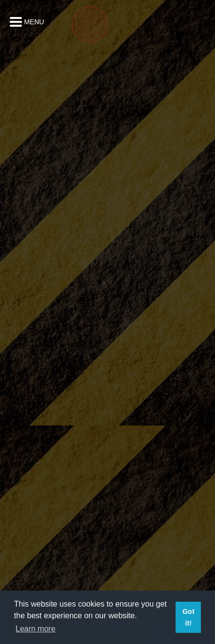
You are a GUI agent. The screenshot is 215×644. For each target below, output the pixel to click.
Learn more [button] (36, 629)
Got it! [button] (188, 617)
